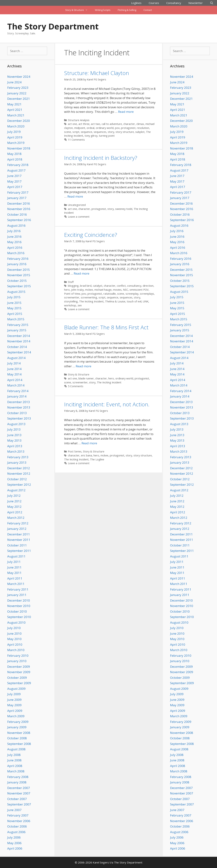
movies (117, 290)
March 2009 (16, 716)
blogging (73, 286)
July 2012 (14, 496)
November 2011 (19, 540)
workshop (70, 305)
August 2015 (16, 292)
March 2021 (16, 115)
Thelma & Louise (115, 301)
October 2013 (17, 413)
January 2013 (17, 462)
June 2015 (14, 303)
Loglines (136, 3)
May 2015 (14, 308)
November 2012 (19, 473)
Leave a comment (79, 217)
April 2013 (15, 446)
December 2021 (19, 99)
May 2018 (14, 154)
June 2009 (14, 700)
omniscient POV (139, 290)
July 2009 (14, 694)
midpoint (80, 128)
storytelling (71, 301)
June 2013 (14, 435)
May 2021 (14, 104)
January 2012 (17, 529)
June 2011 (14, 567)
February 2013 (18, 457)
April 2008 (15, 766)
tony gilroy (91, 136)
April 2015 (15, 314)
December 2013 (19, 402)
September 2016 (19, 220)
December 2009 (19, 667)
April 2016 (15, 248)
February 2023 (18, 88)
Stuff (71, 282)
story (111, 132)
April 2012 (15, 512)
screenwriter (72, 297)
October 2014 (17, 347)
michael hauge (103, 290)
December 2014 (19, 336)
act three (84, 124)
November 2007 (19, 793)
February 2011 (18, 589)
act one (72, 124)
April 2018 (15, 159)
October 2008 (17, 738)
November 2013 (19, 407)
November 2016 (19, 209)
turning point (107, 136)
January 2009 (17, 727)
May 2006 (14, 843)
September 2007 (19, 804)
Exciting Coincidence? (91, 235)
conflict (121, 286)
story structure (125, 132)
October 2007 (17, 799)
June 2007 (14, 810)
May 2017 (14, 181)
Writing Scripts (103, 10)
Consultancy (174, 3)
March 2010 (16, 650)
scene (68, 132)
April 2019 (15, 137)
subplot (140, 132)
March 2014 (16, 385)
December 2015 (19, 270)
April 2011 (15, 578)
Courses (154, 3)
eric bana (86, 455)
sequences (100, 132)
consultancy (134, 286)
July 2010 (14, 628)
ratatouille (110, 294)
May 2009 (14, 705)
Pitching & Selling (127, 10)
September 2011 (19, 551)
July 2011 (14, 562)
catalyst (98, 286)
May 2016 (14, 242)
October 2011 (17, 545)
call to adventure (112, 124)
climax (140, 124)
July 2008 (14, 755)
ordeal (90, 128)
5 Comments (76, 386)
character (129, 124)
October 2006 (17, 826)
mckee (89, 290)
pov (117, 128)
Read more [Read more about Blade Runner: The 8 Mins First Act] (84, 366)
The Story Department (53, 26)
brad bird (86, 286)
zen (80, 305)
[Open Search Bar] (212, 3)
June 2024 (14, 82)
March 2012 (16, 518)
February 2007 (18, 815)
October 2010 (17, 611)
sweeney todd (124, 209)
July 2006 (14, 837)
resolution (143, 128)
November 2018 (19, 148)
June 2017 (14, 176)
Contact (148, 10)
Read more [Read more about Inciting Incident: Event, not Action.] (89, 443)
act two (96, 124)
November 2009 (19, 672)
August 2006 (16, 832)
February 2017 (18, 192)
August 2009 (16, 689)
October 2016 (17, 214)
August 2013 (16, 424)
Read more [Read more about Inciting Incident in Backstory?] (75, 196)
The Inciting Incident (91, 301)
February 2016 (18, 259)
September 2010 (19, 617)
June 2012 (14, 501)
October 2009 (17, 678)
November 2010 (19, 606)
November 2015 (19, 275)
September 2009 (19, 683)
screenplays (147, 294)
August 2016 (16, 225)
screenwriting (89, 297)
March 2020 (16, 126)
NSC (126, 290)
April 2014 (15, 380)
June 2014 (14, 369)
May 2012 (14, 507)
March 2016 (16, 253)
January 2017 (17, 198)
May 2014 (14, 374)
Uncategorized (77, 205)
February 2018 (18, 165)
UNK (146, 301)
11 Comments (76, 140)
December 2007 (19, 788)
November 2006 (19, 821)
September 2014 (19, 352)
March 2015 (16, 319)
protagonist (128, 128)
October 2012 (17, 479)
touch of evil (134, 301)
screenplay (132, 294)
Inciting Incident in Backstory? (101, 158)
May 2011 (14, 573)
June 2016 (14, 237)
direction (148, 286)
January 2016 (17, 264)
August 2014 (16, 358)
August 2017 (16, 170)
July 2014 (14, 363)
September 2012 (19, 485)
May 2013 (14, 440)
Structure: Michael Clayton (97, 73)
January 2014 (17, 396)
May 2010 (14, 639)
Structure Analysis (79, 120)
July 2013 (14, 429)
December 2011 (19, 534)
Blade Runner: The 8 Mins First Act (106, 327)
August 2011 (16, 556)
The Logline (97, 459)
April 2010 (15, 644)
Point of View (72, 294)
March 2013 (16, 451)
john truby (77, 290)
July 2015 (14, 297)
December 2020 (19, 121)
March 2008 (16, 771)
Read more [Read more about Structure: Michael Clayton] (126, 112)
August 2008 (16, 749)
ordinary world (105, 128)
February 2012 (18, 523)
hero (67, 290)
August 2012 (16, 490)
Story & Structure (78, 10)
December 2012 (19, 468)
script (76, 132)
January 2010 (17, 661)
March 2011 (16, 584)
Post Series (75, 451)
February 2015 (18, 325)
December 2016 (19, 203)
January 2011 (17, 595)
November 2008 (19, 733)
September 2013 (19, 418)
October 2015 (17, 281)
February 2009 (18, 722)
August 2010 (16, 622)
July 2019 (14, 132)
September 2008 (19, 744)
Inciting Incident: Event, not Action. (107, 404)
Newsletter (196, 3)
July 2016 (14, 231)
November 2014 (19, 341)
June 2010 (14, 633)
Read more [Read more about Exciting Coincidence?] (82, 273)
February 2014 (18, 391)
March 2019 (16, 143)
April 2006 (15, 848)
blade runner (86, 378)
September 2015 (19, 286)
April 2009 (15, 711)
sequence (86, 132)
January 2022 (17, 93)
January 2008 (17, 782)
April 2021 (15, 110)
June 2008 (14, 760)
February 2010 (18, 656)
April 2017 (15, 187)
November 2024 (19, 77)
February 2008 (18, 777)
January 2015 (17, 330)
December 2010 (19, 600)
